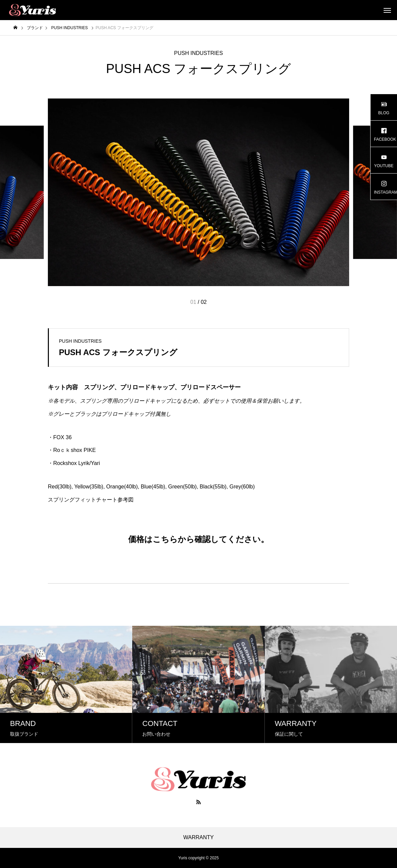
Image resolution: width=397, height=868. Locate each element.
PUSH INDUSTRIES (198, 53)
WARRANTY (199, 838)
